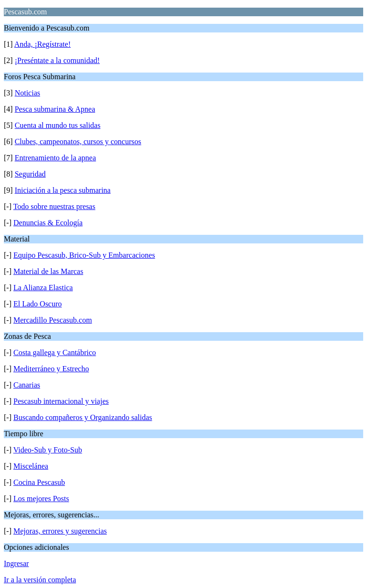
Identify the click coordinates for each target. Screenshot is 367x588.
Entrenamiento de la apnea (55, 158)
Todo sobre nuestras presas (54, 206)
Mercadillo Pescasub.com (53, 320)
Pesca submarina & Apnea (55, 109)
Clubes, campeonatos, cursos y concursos (78, 142)
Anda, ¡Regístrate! (43, 44)
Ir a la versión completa (40, 580)
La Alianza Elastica (43, 288)
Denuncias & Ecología (48, 223)
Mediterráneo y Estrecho (51, 369)
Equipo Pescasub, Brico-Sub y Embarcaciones (84, 255)
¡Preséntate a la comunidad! (57, 60)
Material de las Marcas (48, 271)
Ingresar (16, 563)
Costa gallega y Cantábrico (55, 352)
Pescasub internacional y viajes (61, 401)
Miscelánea (31, 466)
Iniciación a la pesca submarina (63, 190)
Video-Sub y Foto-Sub (48, 450)
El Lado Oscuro (38, 304)
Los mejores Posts (41, 499)
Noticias (27, 93)
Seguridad (30, 174)
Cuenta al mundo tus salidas (58, 125)
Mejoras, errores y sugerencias (60, 531)
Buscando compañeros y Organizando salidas (83, 417)
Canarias (27, 385)
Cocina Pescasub (39, 482)
